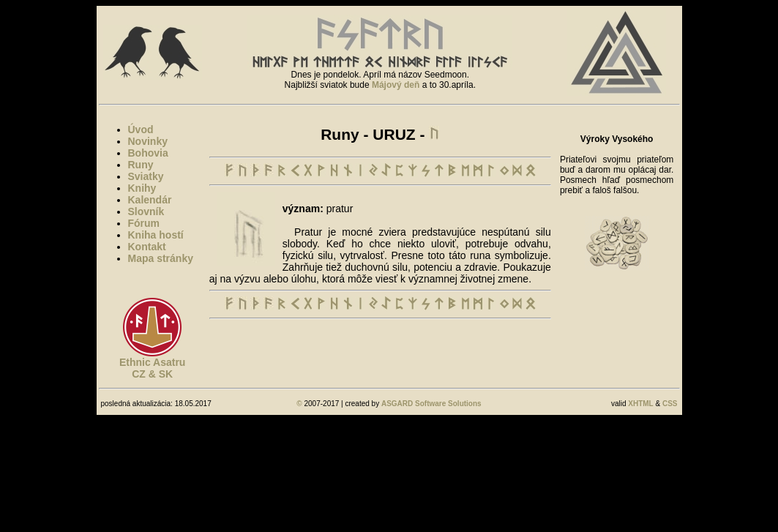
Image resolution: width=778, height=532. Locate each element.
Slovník (146, 211)
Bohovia (148, 153)
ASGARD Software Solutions (431, 404)
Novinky (148, 141)
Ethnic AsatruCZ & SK (153, 368)
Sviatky (146, 176)
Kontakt (147, 247)
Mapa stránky (161, 258)
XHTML (640, 404)
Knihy (142, 188)
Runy (141, 165)
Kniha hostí (156, 235)
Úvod (141, 130)
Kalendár (150, 200)
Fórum (144, 223)
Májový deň (396, 85)
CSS (670, 404)
